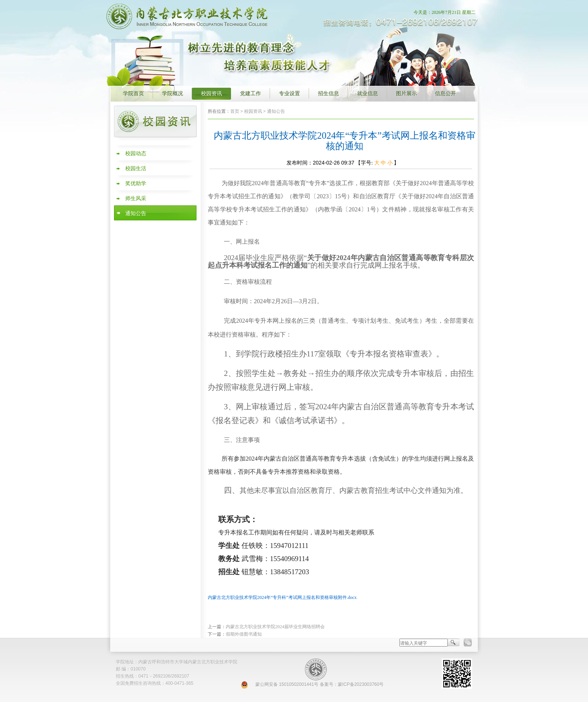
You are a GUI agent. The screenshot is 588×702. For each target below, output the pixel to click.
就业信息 (367, 94)
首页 (235, 111)
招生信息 (328, 94)
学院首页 (133, 94)
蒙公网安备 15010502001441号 (287, 684)
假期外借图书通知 (244, 634)
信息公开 (445, 94)
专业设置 (289, 94)
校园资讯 (211, 94)
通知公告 (136, 213)
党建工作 (250, 94)
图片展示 (406, 94)
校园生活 (136, 168)
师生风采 (136, 198)
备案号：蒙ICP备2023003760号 (352, 684)
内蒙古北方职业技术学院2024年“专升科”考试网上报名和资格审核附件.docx (282, 597)
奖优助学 (136, 183)
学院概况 (172, 94)
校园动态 (136, 153)
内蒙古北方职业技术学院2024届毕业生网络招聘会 (275, 627)
